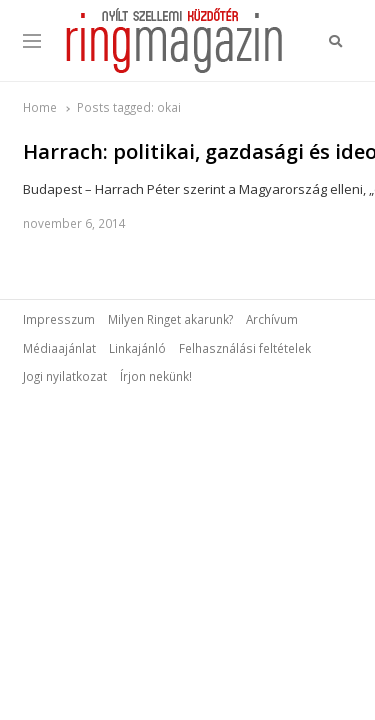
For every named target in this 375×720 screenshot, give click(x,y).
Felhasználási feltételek (245, 348)
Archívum (272, 319)
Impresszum (59, 319)
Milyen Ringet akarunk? (170, 319)
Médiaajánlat (59, 348)
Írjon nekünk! (156, 376)
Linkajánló (137, 348)
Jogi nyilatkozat (65, 376)
